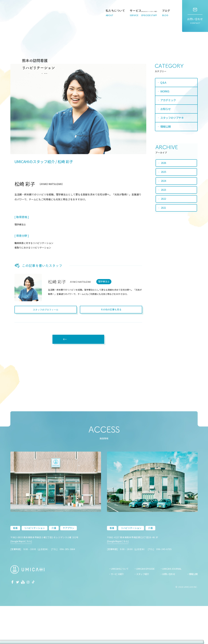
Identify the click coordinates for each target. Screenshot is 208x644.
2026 (164, 163)
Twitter (19, 619)
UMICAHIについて (117, 606)
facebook (13, 619)
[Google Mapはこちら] (22, 582)
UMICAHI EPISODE (144, 606)
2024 (164, 181)
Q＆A (164, 83)
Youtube (26, 619)
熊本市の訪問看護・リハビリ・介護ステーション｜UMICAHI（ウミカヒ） (23, 19)
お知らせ (166, 110)
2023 (164, 190)
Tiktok (39, 619)
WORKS (165, 92)
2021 (164, 209)
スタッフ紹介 (141, 612)
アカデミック (169, 101)
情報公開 (166, 127)
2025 (164, 172)
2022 (164, 200)
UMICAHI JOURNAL (171, 606)
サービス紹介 (115, 612)
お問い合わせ (195, 16)
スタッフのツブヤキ (173, 118)
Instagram (32, 619)
